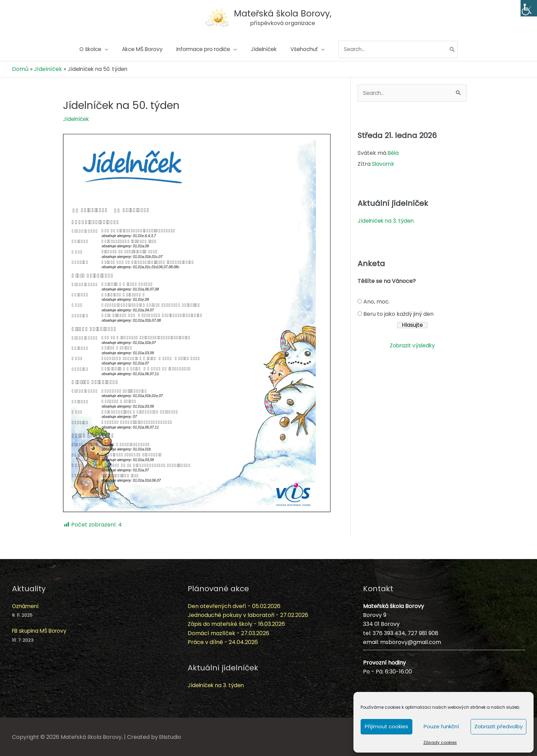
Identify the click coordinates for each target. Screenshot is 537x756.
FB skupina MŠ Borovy (41, 630)
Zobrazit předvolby (498, 726)
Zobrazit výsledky (412, 345)
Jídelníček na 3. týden (387, 220)
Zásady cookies (440, 742)
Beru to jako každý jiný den (398, 313)
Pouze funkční (441, 726)
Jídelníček (77, 118)
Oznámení (26, 605)
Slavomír (384, 164)
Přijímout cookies (386, 726)
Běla (394, 153)
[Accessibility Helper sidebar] (529, 8)
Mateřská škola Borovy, (284, 12)
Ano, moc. (377, 301)
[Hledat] (461, 50)
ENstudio (171, 736)
